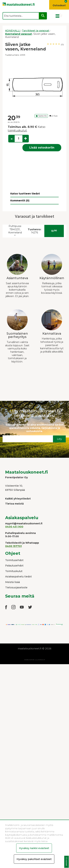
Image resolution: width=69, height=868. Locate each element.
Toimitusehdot (14, 560)
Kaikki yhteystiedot (18, 499)
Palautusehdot (14, 566)
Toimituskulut (14, 571)
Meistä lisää (13, 582)
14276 (34, 231)
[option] (34, 85)
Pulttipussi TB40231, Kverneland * (15, 231)
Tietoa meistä (14, 504)
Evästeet (66, 862)
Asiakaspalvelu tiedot (18, 577)
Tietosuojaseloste (16, 587)
